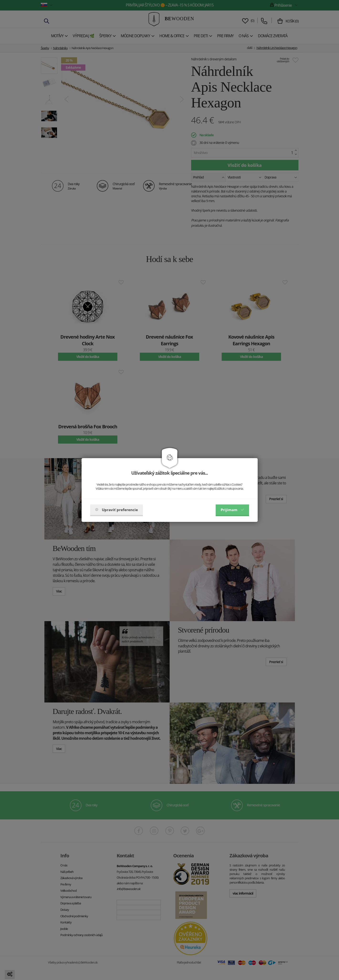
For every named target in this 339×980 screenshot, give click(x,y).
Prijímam (232, 510)
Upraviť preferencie (117, 510)
